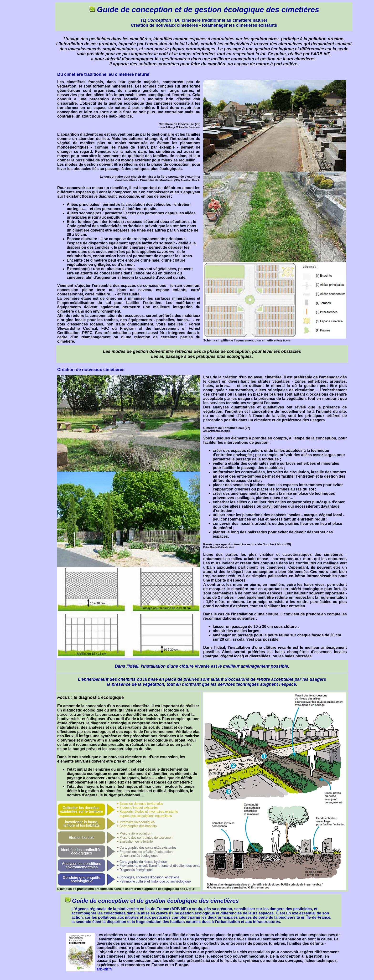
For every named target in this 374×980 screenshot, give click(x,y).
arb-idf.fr (104, 969)
